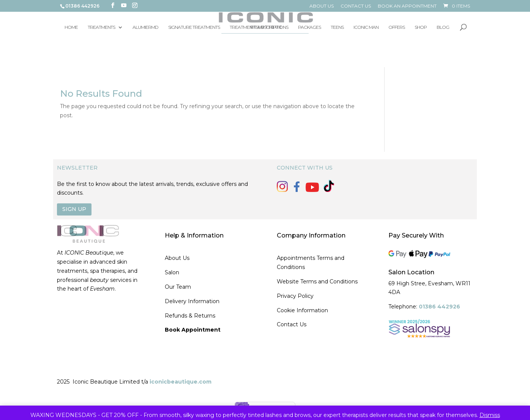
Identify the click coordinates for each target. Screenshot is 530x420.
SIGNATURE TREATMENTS (194, 27)
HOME (71, 27)
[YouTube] (124, 6)
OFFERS (397, 27)
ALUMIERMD (145, 27)
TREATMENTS (101, 27)
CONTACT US (356, 6)
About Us (177, 258)
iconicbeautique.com (181, 382)
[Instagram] (135, 6)
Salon (172, 272)
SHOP (421, 27)
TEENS (337, 27)
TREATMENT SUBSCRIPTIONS (259, 27)
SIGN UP (74, 209)
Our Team (178, 287)
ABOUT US (322, 6)
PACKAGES (309, 27)
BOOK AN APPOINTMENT (407, 6)
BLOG (443, 27)
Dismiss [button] (490, 415)
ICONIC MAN (366, 27)
